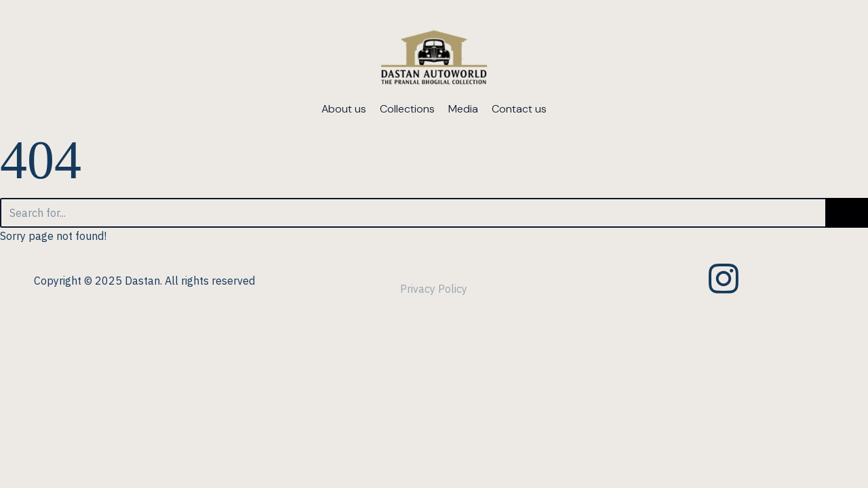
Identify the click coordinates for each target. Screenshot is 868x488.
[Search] (413, 213)
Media (463, 109)
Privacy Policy (434, 289)
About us (344, 109)
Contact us (519, 109)
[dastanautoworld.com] (434, 60)
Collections (407, 109)
